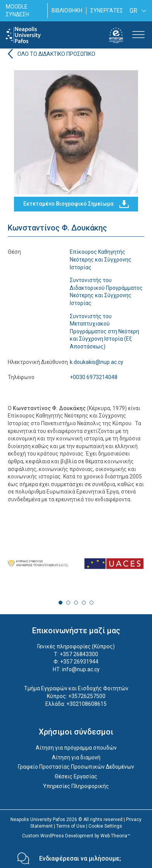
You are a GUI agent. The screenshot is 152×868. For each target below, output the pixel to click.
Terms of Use (71, 826)
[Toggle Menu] (138, 35)
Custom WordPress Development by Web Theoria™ (76, 836)
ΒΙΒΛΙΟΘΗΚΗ (67, 10)
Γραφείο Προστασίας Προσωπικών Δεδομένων (76, 767)
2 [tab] (68, 603)
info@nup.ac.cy (81, 669)
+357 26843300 (79, 654)
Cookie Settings (105, 826)
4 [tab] (84, 603)
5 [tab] (92, 603)
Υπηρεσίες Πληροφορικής (76, 786)
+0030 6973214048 (94, 377)
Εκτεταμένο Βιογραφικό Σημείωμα (76, 204)
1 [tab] (60, 603)
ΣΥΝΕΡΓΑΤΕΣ (107, 10)
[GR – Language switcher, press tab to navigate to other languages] (136, 11)
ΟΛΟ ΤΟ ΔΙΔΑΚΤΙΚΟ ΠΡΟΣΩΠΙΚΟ (56, 54)
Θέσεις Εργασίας (76, 776)
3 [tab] (76, 603)
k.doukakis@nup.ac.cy (97, 362)
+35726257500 (87, 696)
